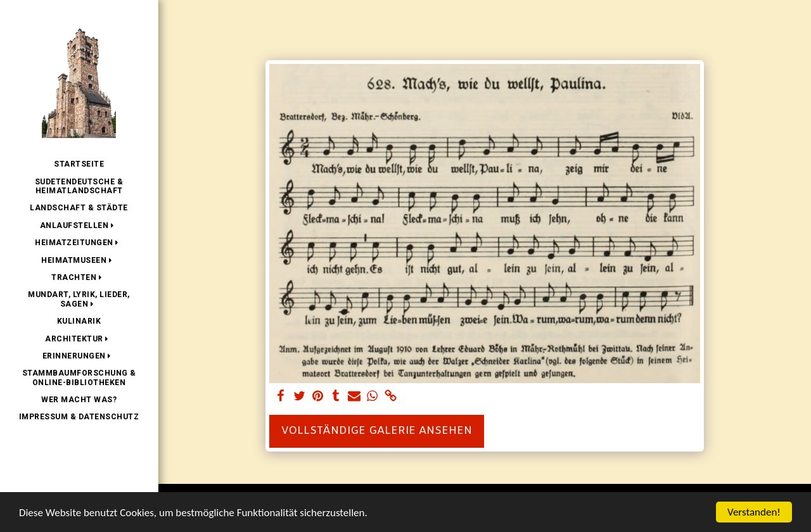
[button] (79, 225)
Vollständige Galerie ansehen (377, 431)
